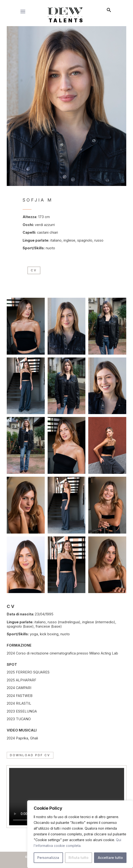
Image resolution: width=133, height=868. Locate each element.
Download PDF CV (30, 755)
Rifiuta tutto (79, 858)
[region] (80, 834)
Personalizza (48, 858)
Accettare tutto (110, 858)
